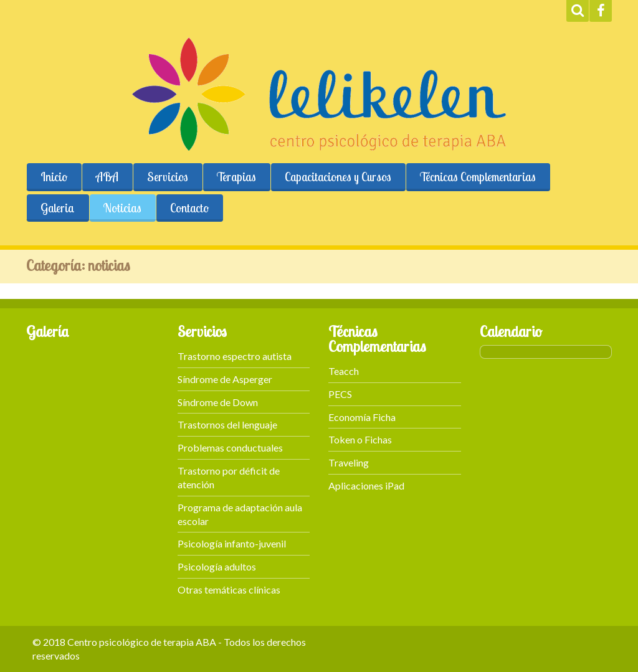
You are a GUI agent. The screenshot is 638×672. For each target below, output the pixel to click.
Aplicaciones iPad (366, 485)
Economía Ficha (362, 417)
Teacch (344, 371)
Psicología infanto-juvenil (232, 543)
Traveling (349, 462)
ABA (107, 177)
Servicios (168, 177)
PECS (340, 394)
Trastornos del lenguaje (227, 424)
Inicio (54, 177)
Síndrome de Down (218, 402)
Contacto (189, 208)
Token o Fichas (360, 439)
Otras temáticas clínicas (229, 589)
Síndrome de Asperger (225, 379)
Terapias (236, 177)
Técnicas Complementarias (478, 177)
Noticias (122, 208)
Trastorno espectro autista (235, 356)
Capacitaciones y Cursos (338, 177)
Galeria (58, 208)
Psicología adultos (217, 566)
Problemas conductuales (230, 447)
